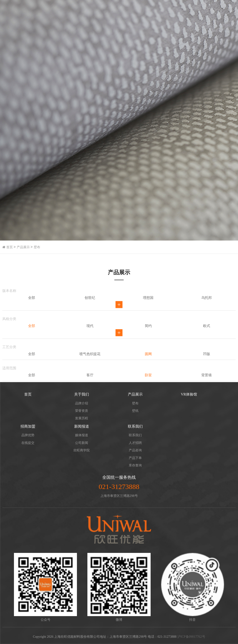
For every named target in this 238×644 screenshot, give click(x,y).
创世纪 (90, 337)
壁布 (37, 247)
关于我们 (82, 394)
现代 (90, 365)
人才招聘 (135, 443)
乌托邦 (207, 337)
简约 (148, 365)
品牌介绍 (82, 403)
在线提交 (28, 443)
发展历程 (82, 418)
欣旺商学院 (82, 450)
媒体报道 (82, 435)
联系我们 (135, 426)
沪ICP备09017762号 (191, 637)
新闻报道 (82, 426)
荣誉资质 (82, 411)
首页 (8, 247)
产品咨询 (135, 450)
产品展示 (23, 247)
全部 (32, 337)
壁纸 (135, 411)
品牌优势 (28, 435)
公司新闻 (82, 443)
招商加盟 (28, 426)
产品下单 (135, 458)
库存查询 (135, 465)
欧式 (207, 365)
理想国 (148, 337)
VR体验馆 (189, 394)
